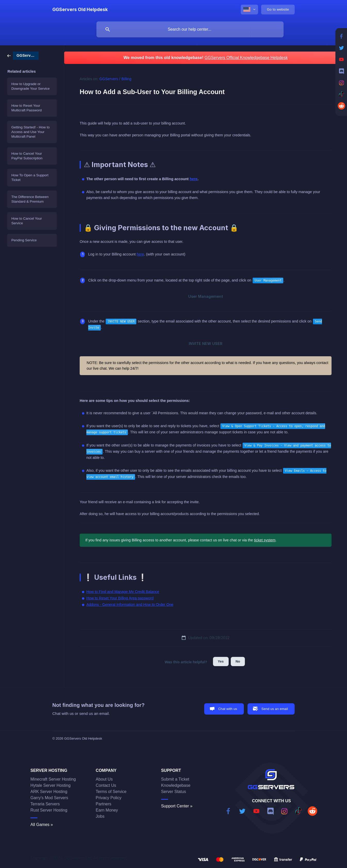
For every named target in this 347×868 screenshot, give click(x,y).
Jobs (100, 816)
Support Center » (177, 806)
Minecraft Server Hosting (53, 779)
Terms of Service (111, 792)
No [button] (238, 661)
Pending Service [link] (24, 240)
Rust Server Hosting (49, 810)
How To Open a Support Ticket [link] (30, 177)
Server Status (174, 792)
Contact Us (106, 785)
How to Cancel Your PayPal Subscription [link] (27, 156)
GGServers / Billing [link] (115, 79)
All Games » (42, 825)
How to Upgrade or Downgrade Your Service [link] (31, 86)
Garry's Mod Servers (49, 798)
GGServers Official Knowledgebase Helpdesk (246, 58)
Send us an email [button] (275, 709)
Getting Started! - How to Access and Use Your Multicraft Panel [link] (31, 132)
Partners (103, 804)
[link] (23, 55)
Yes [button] (221, 661)
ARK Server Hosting (49, 792)
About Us (104, 779)
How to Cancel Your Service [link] (27, 221)
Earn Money (107, 810)
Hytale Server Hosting (51, 785)
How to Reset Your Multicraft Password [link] (27, 108)
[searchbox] (190, 29)
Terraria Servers (45, 804)
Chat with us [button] (228, 709)
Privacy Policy (109, 798)
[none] (80, 10)
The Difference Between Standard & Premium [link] (30, 199)
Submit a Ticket (175, 779)
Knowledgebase (176, 785)
